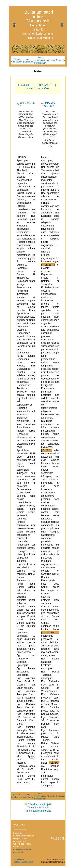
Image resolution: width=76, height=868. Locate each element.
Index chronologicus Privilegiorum (40, 60)
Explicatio (60, 60)
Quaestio (51, 60)
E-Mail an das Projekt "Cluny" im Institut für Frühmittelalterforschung (38, 808)
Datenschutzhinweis (23, 862)
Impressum (19, 859)
